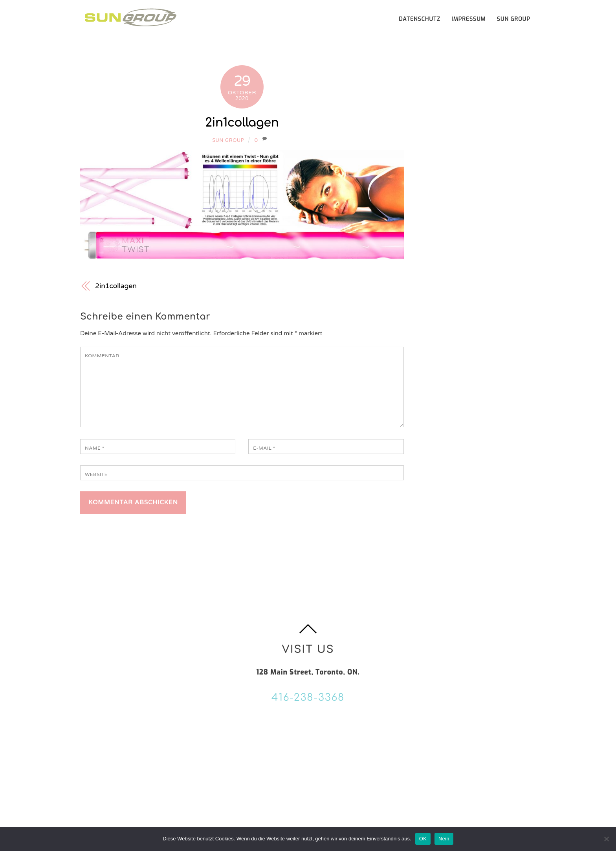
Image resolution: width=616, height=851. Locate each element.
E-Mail (264, 448)
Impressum (468, 19)
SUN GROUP (514, 19)
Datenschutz (420, 19)
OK (423, 839)
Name (94, 448)
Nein (444, 839)
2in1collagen (242, 123)
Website (96, 474)
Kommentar (102, 356)
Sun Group (228, 141)
